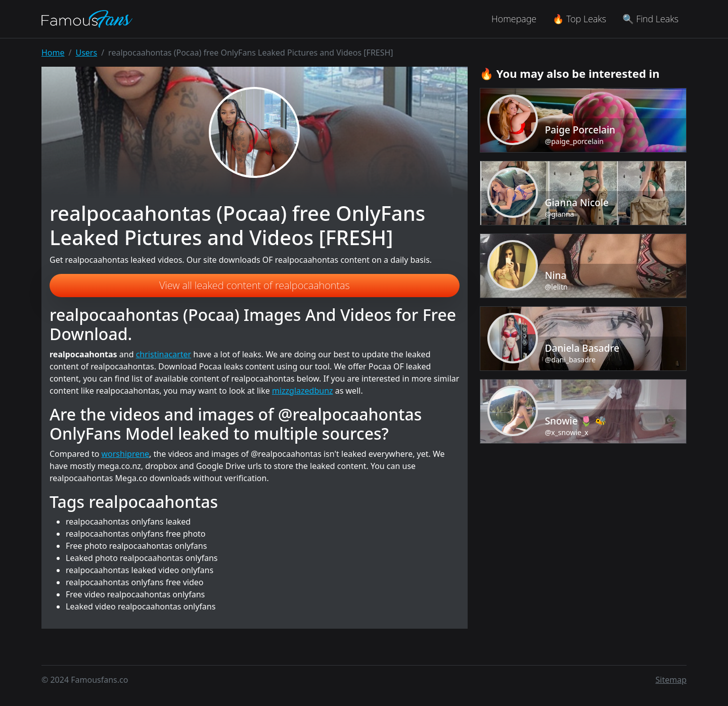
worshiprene (126, 454)
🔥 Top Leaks (579, 19)
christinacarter (164, 354)
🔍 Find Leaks (650, 19)
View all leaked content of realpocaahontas (255, 285)
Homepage (514, 19)
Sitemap (671, 680)
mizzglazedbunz (303, 391)
